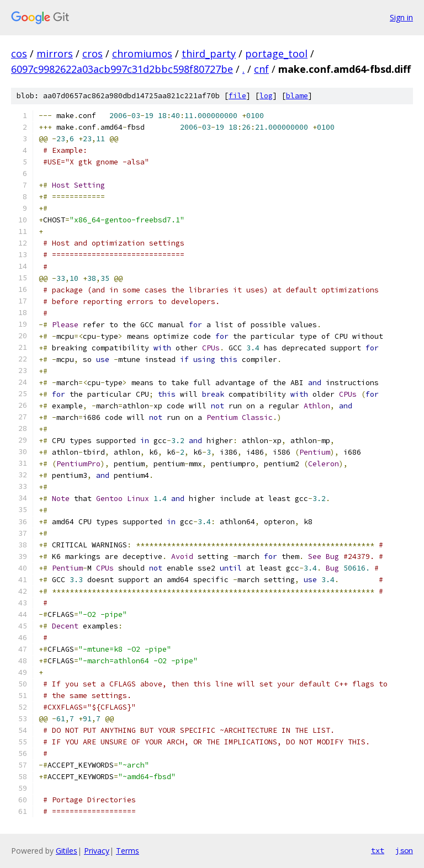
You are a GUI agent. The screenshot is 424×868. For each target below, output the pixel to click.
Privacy (97, 851)
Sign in (401, 17)
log (266, 96)
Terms (128, 851)
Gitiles (67, 851)
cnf (261, 69)
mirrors (55, 54)
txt (378, 850)
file (237, 96)
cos (19, 54)
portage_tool (276, 54)
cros (92, 54)
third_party (209, 54)
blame (297, 96)
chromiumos (142, 54)
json (404, 850)
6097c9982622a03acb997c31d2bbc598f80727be (122, 69)
